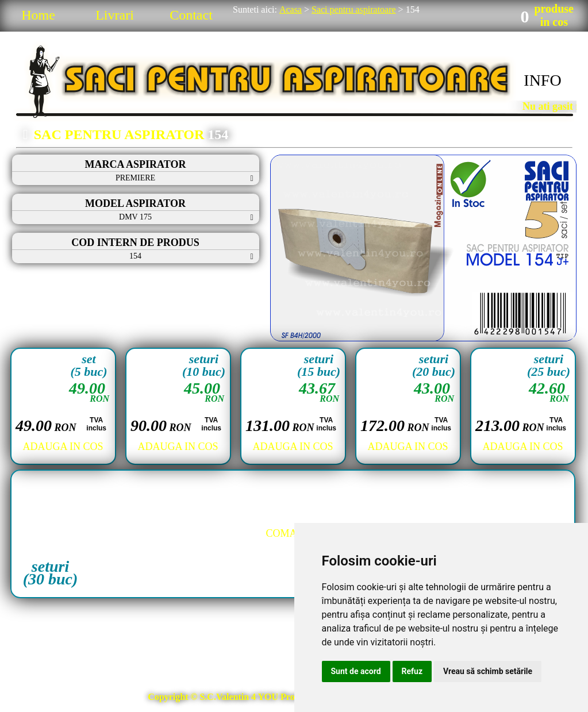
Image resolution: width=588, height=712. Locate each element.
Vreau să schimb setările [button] (488, 671)
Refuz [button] (412, 671)
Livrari (115, 15)
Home (38, 15)
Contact (191, 15)
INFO (542, 80)
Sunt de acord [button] (356, 671)
